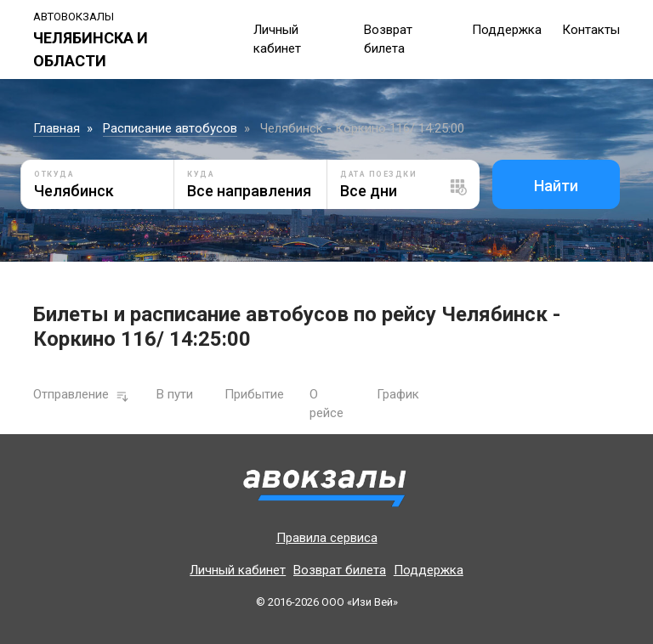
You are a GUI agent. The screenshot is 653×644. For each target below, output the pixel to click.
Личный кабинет (238, 570)
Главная (57, 128)
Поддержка (507, 30)
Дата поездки (378, 174)
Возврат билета (340, 570)
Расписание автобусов (170, 128)
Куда (201, 174)
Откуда (54, 174)
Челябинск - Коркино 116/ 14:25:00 (362, 128)
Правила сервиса (327, 538)
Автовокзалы (74, 17)
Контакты (591, 30)
